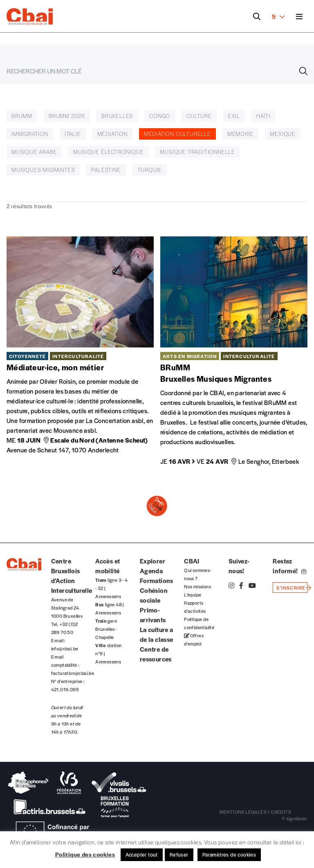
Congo (160, 116)
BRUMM (22, 116)
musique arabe (34, 152)
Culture (199, 116)
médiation (112, 134)
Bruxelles (117, 116)
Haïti (264, 116)
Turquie (150, 170)
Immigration (30, 134)
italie (73, 134)
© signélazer (295, 818)
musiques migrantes (43, 170)
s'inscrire (291, 588)
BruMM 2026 (67, 116)
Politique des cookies (85, 854)
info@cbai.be (65, 648)
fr (278, 16)
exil (234, 116)
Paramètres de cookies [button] (229, 855)
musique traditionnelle (197, 152)
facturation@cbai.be (73, 673)
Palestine (106, 170)
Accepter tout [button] (142, 855)
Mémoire (241, 134)
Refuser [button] (179, 855)
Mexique (283, 134)
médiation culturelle (177, 134)
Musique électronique (108, 152)
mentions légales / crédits (255, 812)
